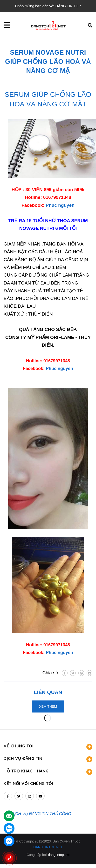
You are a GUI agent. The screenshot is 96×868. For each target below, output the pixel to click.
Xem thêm (48, 706)
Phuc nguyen (60, 205)
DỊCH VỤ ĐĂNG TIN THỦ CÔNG (41, 814)
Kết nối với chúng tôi (28, 783)
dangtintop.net (59, 855)
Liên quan (48, 692)
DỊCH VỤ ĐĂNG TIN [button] (48, 759)
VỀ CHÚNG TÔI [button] (48, 747)
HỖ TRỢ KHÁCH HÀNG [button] (48, 772)
